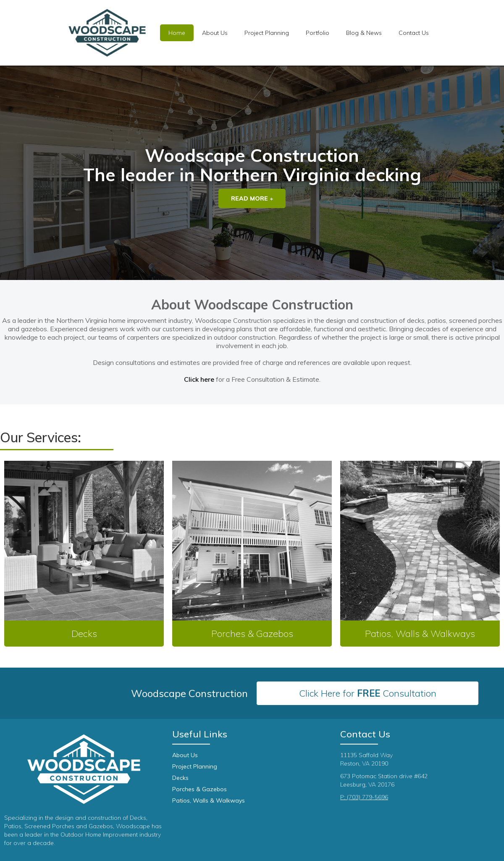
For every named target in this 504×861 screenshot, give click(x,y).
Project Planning (195, 766)
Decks (180, 778)
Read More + (252, 198)
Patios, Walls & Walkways (209, 800)
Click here (199, 379)
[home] (107, 33)
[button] (267, 33)
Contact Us (414, 33)
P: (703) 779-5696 (364, 797)
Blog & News (364, 33)
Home (177, 33)
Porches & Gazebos (199, 789)
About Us (215, 33)
